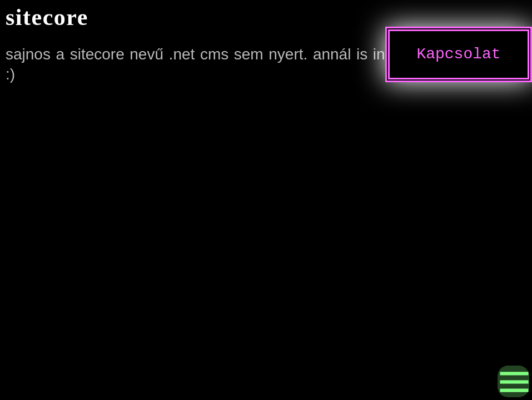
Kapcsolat (458, 54)
